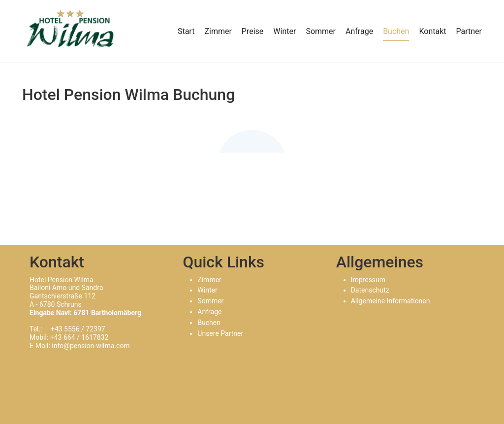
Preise (252, 31)
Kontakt (432, 31)
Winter (284, 31)
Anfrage (359, 31)
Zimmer (218, 31)
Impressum (368, 280)
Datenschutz (370, 290)
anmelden (40, 387)
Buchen (396, 31)
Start (186, 31)
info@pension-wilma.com (91, 346)
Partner (469, 31)
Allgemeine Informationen (391, 301)
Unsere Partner (220, 333)
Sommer (321, 31)
